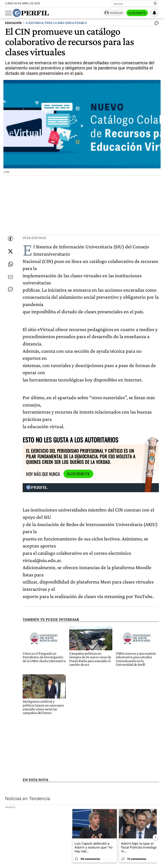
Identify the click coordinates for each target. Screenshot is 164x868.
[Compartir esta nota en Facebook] (10, 238)
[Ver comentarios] (156, 24)
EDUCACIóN (13, 23)
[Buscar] (134, 4)
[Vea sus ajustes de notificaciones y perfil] (154, 13)
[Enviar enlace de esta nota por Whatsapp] (10, 264)
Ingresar (116, 13)
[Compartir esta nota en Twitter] (10, 251)
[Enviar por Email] (10, 277)
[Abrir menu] (8, 13)
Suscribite (137, 13)
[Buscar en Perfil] (155, 4)
